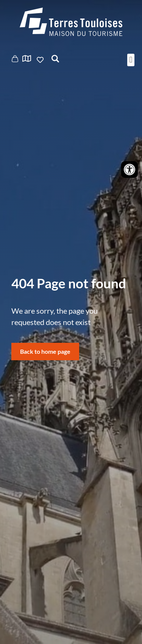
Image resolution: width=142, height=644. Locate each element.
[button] (131, 60)
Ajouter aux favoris (41, 60)
